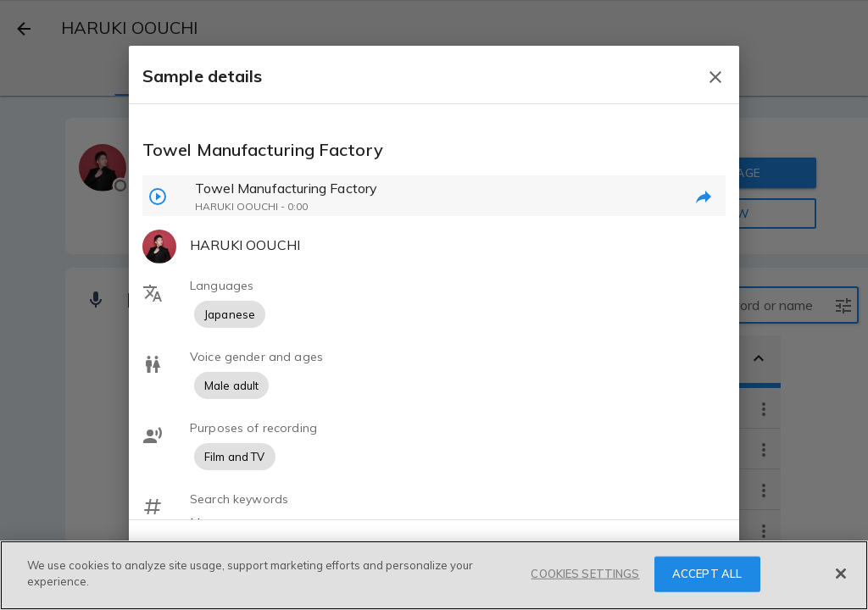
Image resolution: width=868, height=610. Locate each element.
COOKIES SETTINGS (585, 574)
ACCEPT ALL (707, 574)
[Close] (841, 574)
